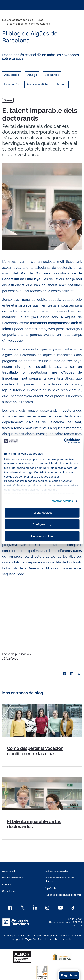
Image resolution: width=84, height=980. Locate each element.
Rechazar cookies (42, 536)
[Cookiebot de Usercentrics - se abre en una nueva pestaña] (64, 441)
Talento (62, 84)
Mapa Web (50, 888)
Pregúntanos (69, 975)
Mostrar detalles (62, 501)
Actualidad (12, 75)
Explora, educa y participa (18, 20)
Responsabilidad (38, 84)
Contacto (7, 884)
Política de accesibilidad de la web (63, 895)
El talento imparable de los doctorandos (34, 824)
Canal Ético (8, 891)
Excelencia (52, 75)
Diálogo (32, 75)
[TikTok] (73, 908)
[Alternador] (77, 5)
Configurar (42, 524)
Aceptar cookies (42, 512)
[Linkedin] (35, 908)
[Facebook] (11, 908)
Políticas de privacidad (56, 871)
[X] (79, 674)
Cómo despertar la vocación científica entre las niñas (35, 751)
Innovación (12, 84)
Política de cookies (12, 878)
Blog (41, 20)
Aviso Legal (9, 871)
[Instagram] (47, 908)
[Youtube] (60, 908)
